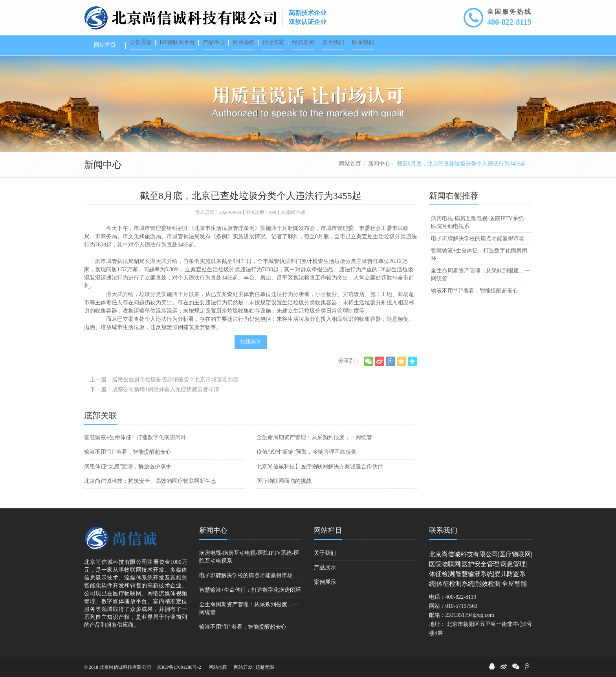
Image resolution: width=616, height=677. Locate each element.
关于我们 (325, 553)
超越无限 (265, 667)
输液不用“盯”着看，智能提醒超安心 (128, 452)
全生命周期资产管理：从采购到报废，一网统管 (314, 437)
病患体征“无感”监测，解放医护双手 (128, 466)
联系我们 (443, 530)
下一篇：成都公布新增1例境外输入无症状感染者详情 (155, 389)
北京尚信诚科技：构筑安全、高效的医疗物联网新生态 (150, 481)
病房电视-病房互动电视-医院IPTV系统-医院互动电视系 (478, 222)
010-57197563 (462, 606)
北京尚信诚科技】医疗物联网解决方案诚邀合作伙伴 (320, 466)
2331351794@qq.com (470, 615)
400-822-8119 (509, 22)
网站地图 (218, 667)
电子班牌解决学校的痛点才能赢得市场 (478, 238)
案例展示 (325, 582)
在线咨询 (251, 342)
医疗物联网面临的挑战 (284, 481)
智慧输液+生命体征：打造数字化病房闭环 (135, 437)
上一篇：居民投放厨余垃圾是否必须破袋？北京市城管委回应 (164, 380)
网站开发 (243, 667)
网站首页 (350, 164)
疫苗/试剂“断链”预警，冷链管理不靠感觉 (306, 452)
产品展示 (325, 568)
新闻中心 (379, 164)
